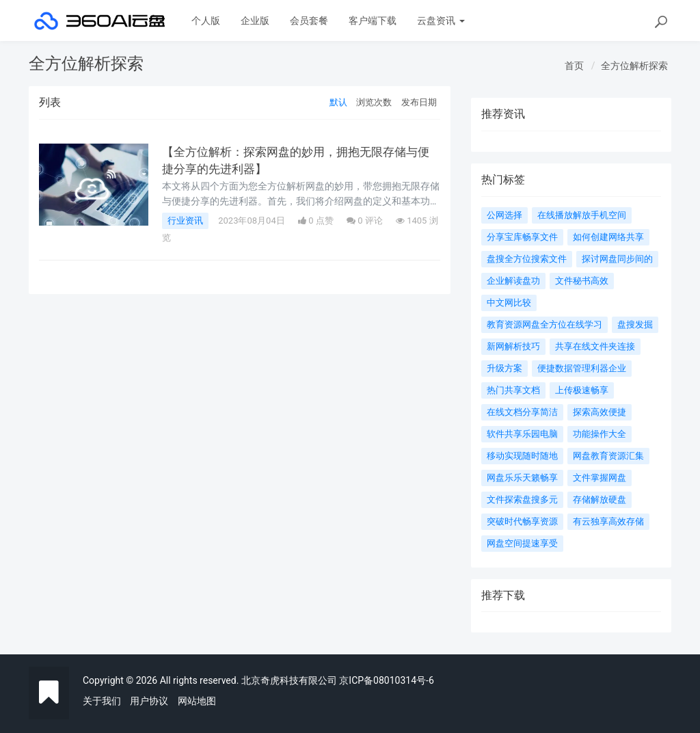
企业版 (255, 21)
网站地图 (197, 701)
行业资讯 (185, 221)
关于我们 (102, 701)
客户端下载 (373, 21)
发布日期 (419, 102)
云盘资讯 (441, 21)
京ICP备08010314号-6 (386, 680)
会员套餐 (309, 21)
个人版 (206, 21)
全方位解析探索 (634, 66)
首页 (574, 66)
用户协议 (149, 701)
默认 (338, 102)
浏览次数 (374, 102)
